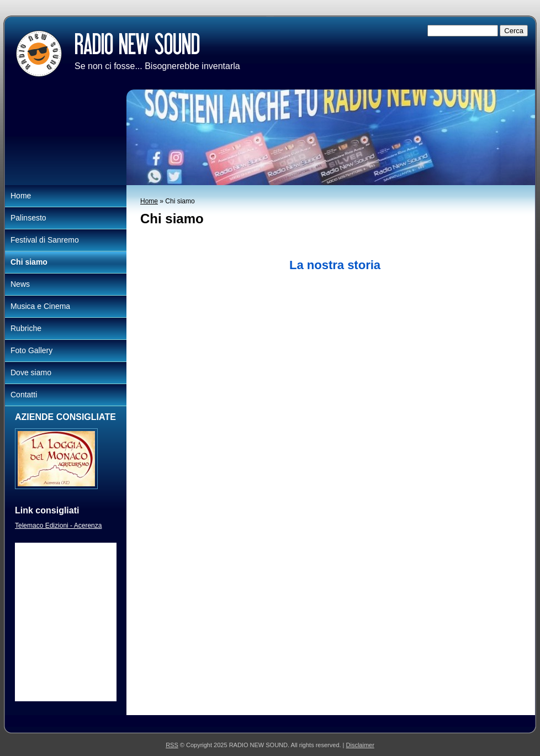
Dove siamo (31, 372)
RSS (172, 745)
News (20, 284)
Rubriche (26, 328)
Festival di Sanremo (45, 240)
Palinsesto (28, 218)
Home (149, 201)
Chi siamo (29, 262)
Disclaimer (360, 745)
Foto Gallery (31, 350)
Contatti (24, 395)
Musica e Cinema (40, 306)
